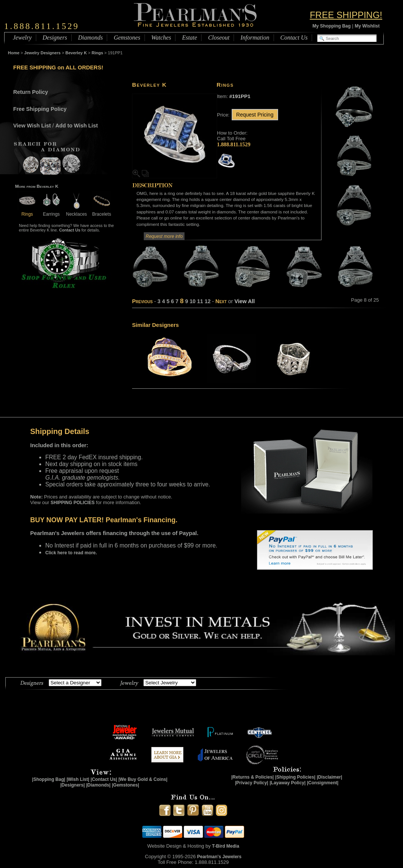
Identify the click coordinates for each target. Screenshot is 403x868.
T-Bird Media (226, 846)
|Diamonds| (98, 785)
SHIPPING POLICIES (73, 503)
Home (14, 53)
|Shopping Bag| (49, 779)
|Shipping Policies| (295, 777)
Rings (98, 53)
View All (245, 301)
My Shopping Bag (331, 26)
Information (255, 38)
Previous (142, 301)
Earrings (51, 211)
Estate (189, 38)
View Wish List (32, 126)
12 (208, 301)
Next (221, 301)
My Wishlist (367, 26)
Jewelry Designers (42, 53)
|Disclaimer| (329, 777)
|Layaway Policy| (287, 783)
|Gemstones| (126, 785)
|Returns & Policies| (253, 777)
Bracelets (102, 211)
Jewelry (22, 38)
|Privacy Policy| (252, 783)
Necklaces (76, 211)
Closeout (219, 38)
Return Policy (31, 92)
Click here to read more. (71, 553)
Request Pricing (255, 115)
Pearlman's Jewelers (219, 857)
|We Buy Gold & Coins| (143, 779)
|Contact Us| (104, 779)
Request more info (164, 236)
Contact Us (294, 38)
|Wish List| (78, 779)
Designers (55, 38)
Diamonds (91, 38)
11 (200, 301)
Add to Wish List (77, 126)
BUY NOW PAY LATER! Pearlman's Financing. (104, 520)
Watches (161, 38)
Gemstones (127, 38)
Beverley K (76, 53)
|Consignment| (323, 783)
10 (192, 301)
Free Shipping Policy (40, 109)
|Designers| (73, 785)
